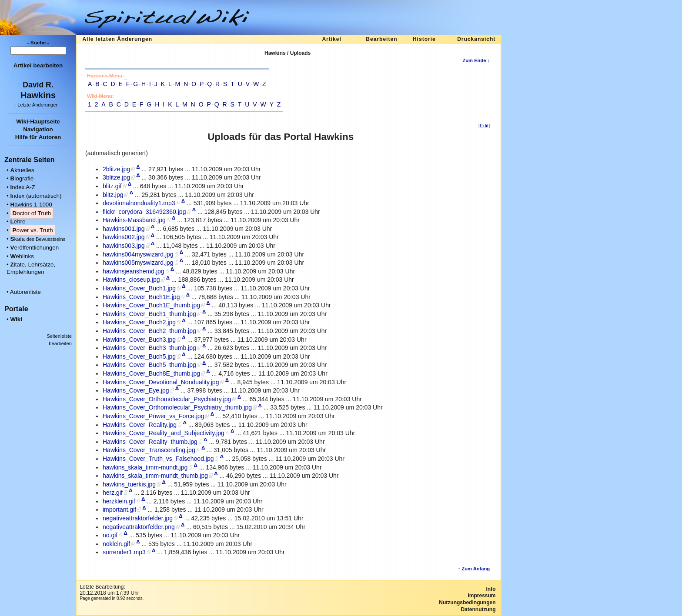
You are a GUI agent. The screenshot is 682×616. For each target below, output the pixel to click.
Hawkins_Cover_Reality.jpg (140, 425)
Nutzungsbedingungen (467, 603)
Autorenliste (25, 292)
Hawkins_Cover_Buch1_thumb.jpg (149, 314)
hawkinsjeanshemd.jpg (134, 271)
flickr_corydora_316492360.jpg (144, 212)
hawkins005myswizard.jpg (138, 263)
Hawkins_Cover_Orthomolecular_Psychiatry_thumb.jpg (177, 407)
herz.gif (113, 493)
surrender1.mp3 (124, 552)
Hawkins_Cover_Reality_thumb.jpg (150, 442)
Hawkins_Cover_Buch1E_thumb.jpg (151, 305)
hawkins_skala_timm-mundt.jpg (145, 467)
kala (38, 239)
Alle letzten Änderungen (117, 39)
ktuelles (22, 170)
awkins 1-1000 (31, 205)
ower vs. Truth (32, 230)
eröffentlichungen (34, 248)
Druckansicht (476, 39)
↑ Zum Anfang (474, 569)
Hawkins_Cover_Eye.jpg (136, 390)
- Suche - (38, 43)
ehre (18, 221)
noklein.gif (116, 544)
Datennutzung (478, 609)
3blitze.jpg (116, 177)
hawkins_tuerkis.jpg (129, 484)
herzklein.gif (119, 501)
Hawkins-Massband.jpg (134, 220)
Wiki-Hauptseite (38, 122)
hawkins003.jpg (124, 246)
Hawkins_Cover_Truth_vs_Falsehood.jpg (158, 459)
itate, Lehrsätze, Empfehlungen (31, 268)
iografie (22, 178)
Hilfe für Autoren (38, 137)
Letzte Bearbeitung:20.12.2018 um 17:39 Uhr (109, 590)
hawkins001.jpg (124, 229)
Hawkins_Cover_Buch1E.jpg (141, 297)
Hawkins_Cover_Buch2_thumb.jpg (149, 331)
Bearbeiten (381, 39)
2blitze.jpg (116, 169)
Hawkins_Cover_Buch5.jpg (139, 356)
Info (491, 589)
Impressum (481, 596)
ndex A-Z (23, 187)
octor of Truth (32, 213)
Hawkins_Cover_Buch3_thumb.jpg (149, 348)
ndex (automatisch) (36, 196)
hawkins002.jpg (124, 237)
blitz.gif (112, 186)
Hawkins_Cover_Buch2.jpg (139, 322)
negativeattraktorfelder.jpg (138, 518)
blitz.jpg (113, 195)
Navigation (38, 129)
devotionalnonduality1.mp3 (139, 203)
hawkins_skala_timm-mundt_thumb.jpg (155, 476)
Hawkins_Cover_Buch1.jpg (139, 288)
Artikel (331, 39)
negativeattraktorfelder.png (139, 527)
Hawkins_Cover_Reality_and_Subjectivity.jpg (164, 433)
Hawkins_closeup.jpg (131, 280)
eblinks (22, 256)
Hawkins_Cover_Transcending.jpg (149, 450)
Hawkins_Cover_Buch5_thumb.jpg (149, 365)
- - (38, 105)
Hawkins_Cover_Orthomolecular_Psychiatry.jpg (167, 399)
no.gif (110, 535)
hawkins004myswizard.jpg (138, 254)
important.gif (119, 509)
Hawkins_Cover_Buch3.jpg (139, 340)
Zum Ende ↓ (476, 60)
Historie (424, 39)
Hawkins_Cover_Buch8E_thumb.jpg (151, 373)
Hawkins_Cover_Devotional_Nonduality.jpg (161, 382)
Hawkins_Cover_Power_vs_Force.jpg (153, 416)
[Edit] (484, 126)
